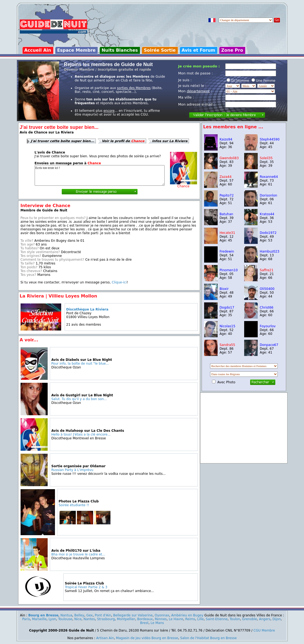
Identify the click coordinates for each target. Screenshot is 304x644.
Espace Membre (76, 50)
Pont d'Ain (103, 615)
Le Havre (176, 619)
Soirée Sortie (160, 50)
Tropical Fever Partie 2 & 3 (86, 587)
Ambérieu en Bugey (187, 615)
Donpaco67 (269, 345)
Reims (190, 619)
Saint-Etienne (217, 619)
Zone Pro (232, 50)
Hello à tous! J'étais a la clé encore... (81, 434)
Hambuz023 (270, 251)
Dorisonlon (269, 195)
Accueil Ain (38, 50)
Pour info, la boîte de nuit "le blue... (80, 364)
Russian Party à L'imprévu (72, 470)
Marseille (39, 619)
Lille (200, 619)
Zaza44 (226, 177)
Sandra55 (227, 345)
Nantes (89, 619)
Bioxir (224, 289)
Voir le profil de (123, 141)
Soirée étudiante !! (74, 505)
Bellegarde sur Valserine (133, 615)
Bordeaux (145, 619)
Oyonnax (162, 615)
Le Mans (157, 623)
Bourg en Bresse (43, 615)
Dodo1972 (268, 233)
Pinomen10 (229, 270)
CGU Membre (264, 630)
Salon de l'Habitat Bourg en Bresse (209, 638)
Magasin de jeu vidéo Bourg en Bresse (147, 638)
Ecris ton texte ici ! (100, 175)
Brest (144, 623)
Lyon (52, 619)
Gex (90, 615)
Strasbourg (106, 619)
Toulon (235, 619)
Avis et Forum (198, 50)
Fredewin (227, 251)
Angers (265, 619)
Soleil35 (266, 158)
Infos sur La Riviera (170, 141)
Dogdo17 (227, 308)
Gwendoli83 (229, 158)
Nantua (66, 615)
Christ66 (267, 308)
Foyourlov (268, 326)
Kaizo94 (226, 139)
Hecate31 (227, 233)
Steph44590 (270, 139)
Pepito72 (227, 195)
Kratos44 (267, 214)
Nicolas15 (227, 326)
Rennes (161, 619)
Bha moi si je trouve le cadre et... (78, 554)
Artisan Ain (105, 638)
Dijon (277, 619)
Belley (79, 615)
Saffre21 (267, 270)
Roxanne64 (269, 177)
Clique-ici (119, 282)
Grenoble (249, 619)
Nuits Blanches (120, 50)
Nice (78, 619)
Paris (26, 619)
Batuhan (226, 214)
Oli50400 (267, 289)
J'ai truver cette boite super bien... (63, 141)
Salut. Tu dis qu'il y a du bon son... (79, 399)
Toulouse (65, 619)
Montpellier (126, 619)
